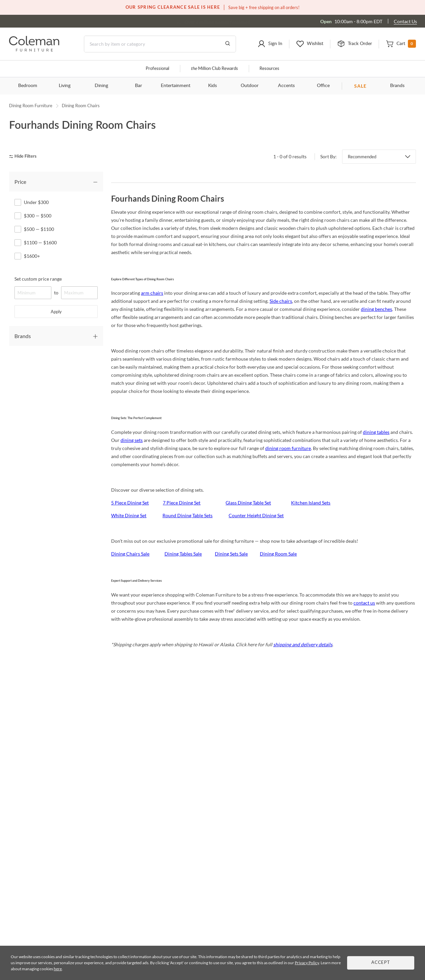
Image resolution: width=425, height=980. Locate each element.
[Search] (160, 44)
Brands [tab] (23, 336)
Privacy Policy (307, 963)
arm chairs (152, 293)
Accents (286, 86)
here (58, 969)
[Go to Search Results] (228, 44)
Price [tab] (20, 182)
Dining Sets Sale (231, 554)
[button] (270, 44)
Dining (101, 86)
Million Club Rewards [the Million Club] (214, 69)
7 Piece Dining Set (182, 503)
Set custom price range (38, 279)
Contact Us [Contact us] (405, 21)
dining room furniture (288, 448)
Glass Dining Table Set (248, 503)
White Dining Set (129, 515)
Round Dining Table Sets (187, 515)
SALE (360, 86)
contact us (364, 603)
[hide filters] (25, 156)
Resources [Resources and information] (269, 69)
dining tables (376, 432)
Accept (381, 963)
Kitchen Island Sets (311, 503)
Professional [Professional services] (157, 69)
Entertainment (176, 86)
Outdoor (250, 86)
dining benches (376, 309)
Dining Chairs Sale (130, 554)
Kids (212, 86)
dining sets (132, 440)
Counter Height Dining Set (256, 515)
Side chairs (281, 301)
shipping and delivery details (303, 644)
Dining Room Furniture (31, 106)
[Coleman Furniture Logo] (34, 50)
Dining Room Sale (278, 554)
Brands (397, 86)
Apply (56, 312)
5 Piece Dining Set (130, 503)
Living (65, 86)
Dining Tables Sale (183, 554)
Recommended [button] (362, 157)
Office (323, 86)
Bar (138, 86)
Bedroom (28, 86)
